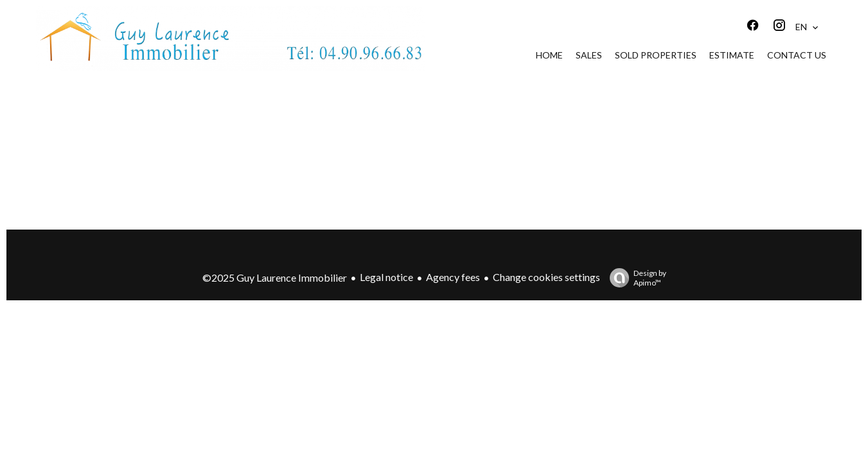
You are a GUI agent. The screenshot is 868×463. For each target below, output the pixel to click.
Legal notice (386, 277)
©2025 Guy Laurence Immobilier (275, 277)
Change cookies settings (546, 277)
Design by (635, 278)
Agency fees (453, 277)
